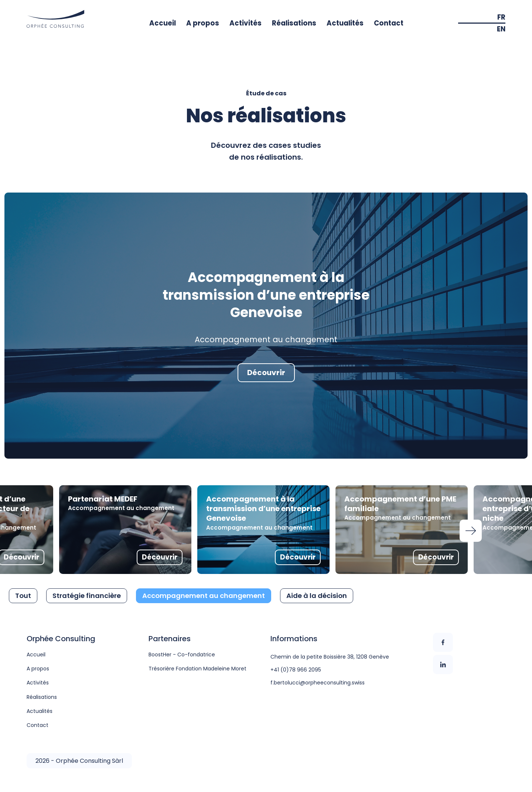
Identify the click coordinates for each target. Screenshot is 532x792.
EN (501, 29)
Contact (389, 23)
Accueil (163, 23)
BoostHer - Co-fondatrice (182, 655)
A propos (203, 23)
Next (471, 531)
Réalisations (294, 23)
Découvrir (266, 373)
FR (501, 17)
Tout (23, 596)
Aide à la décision (317, 596)
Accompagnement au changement (204, 596)
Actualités (345, 23)
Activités (245, 23)
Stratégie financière (87, 596)
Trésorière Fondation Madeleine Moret (197, 669)
